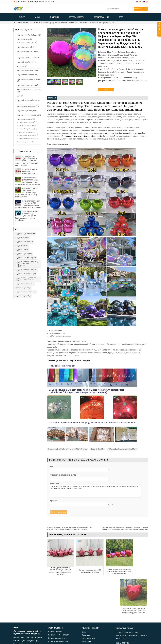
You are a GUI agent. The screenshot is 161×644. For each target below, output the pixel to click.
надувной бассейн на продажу (26, 292)
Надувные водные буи (23, 296)
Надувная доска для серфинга (26, 258)
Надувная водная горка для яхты (29, 90)
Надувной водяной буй (25, 111)
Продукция (54, 17)
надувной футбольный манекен (26, 270)
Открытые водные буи (23, 288)
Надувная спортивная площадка (29, 79)
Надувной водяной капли (27, 135)
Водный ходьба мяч (25, 142)
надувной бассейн (22, 246)
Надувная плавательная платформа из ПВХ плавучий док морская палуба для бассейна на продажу (28, 204)
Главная (22, 17)
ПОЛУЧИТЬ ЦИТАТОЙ (141, 9)
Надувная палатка (23, 39)
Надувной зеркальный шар (24, 23)
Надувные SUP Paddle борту (27, 35)
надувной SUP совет (22, 238)
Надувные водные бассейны (27, 115)
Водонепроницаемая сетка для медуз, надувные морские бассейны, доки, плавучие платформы (26, 216)
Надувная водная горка (26, 122)
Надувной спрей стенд (25, 62)
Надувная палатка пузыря (26, 106)
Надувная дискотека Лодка (27, 139)
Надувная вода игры (24, 119)
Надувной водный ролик (24, 254)
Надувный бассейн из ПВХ (24, 242)
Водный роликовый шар (26, 126)
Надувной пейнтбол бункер (27, 58)
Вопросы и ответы (76, 17)
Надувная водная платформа (27, 51)
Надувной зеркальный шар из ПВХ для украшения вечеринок (30, 171)
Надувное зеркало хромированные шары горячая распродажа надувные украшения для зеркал (28, 181)
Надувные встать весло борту (26, 274)
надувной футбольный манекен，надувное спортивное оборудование (27, 264)
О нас (37, 17)
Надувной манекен (24, 47)
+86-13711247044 (20, 2)
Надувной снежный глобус (26, 71)
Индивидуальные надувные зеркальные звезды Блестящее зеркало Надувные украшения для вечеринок (27, 161)
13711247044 (50, 2)
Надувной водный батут (26, 129)
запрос (106, 91)
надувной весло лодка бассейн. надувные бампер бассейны (26, 279)
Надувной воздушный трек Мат (28, 100)
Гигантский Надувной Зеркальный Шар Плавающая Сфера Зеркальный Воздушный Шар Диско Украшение (26, 192)
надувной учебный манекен (25, 284)
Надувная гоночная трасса (26, 75)
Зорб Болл (21, 66)
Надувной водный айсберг (27, 132)
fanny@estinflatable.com (36, 2)
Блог (121, 17)
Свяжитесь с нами (101, 17)
